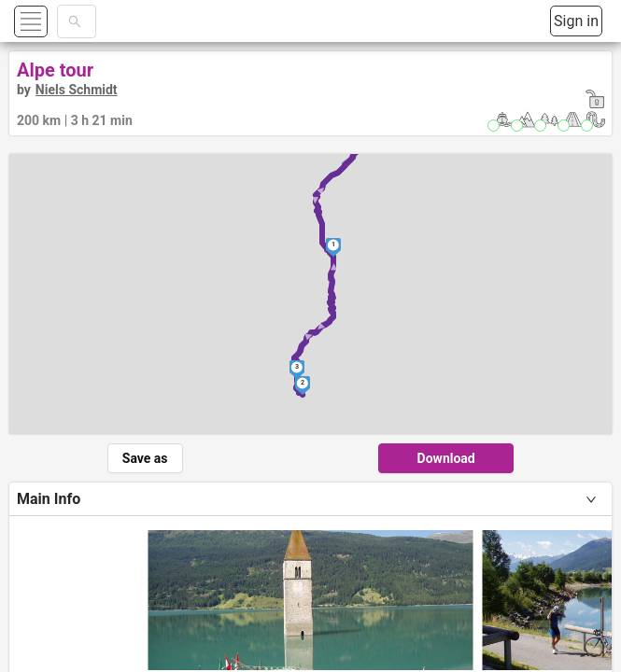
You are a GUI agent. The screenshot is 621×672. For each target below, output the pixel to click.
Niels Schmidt (77, 90)
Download (446, 458)
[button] (53, 21)
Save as (145, 458)
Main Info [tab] (49, 499)
